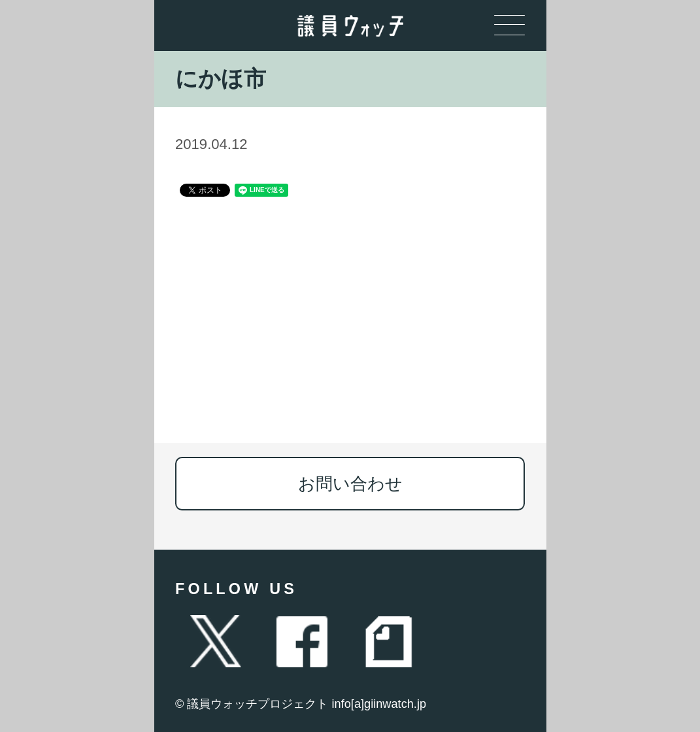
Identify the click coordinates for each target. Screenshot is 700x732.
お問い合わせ (350, 484)
